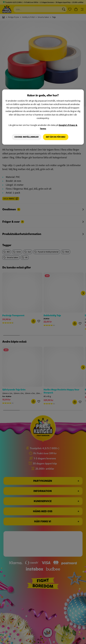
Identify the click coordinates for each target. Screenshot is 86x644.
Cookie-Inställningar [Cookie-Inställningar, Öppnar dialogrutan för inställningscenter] (26, 137)
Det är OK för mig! (56, 137)
